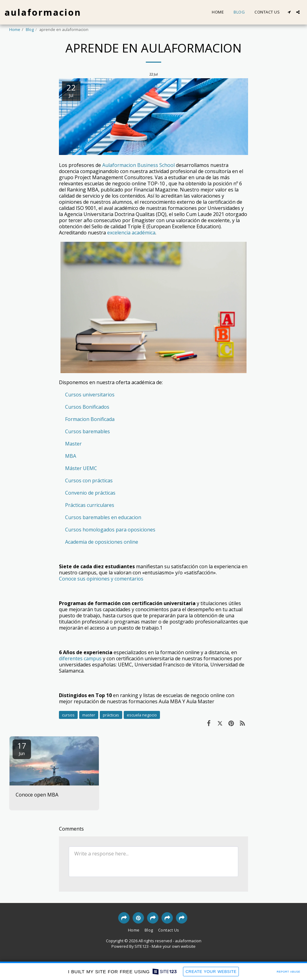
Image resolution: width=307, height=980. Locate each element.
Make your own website (174, 946)
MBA (71, 456)
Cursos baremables (87, 431)
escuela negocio (142, 715)
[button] (289, 12)
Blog (30, 29)
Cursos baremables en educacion (103, 517)
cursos (68, 715)
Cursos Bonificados (87, 407)
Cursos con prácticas (89, 480)
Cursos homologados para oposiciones (110, 530)
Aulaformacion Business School (138, 165)
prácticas (111, 715)
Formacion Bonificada (90, 419)
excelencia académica (131, 233)
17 (22, 748)
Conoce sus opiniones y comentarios (101, 579)
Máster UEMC (81, 468)
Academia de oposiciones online (102, 542)
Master (73, 444)
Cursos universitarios (90, 395)
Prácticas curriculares (90, 505)
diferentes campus (80, 658)
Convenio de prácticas (90, 493)
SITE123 (142, 946)
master (89, 715)
